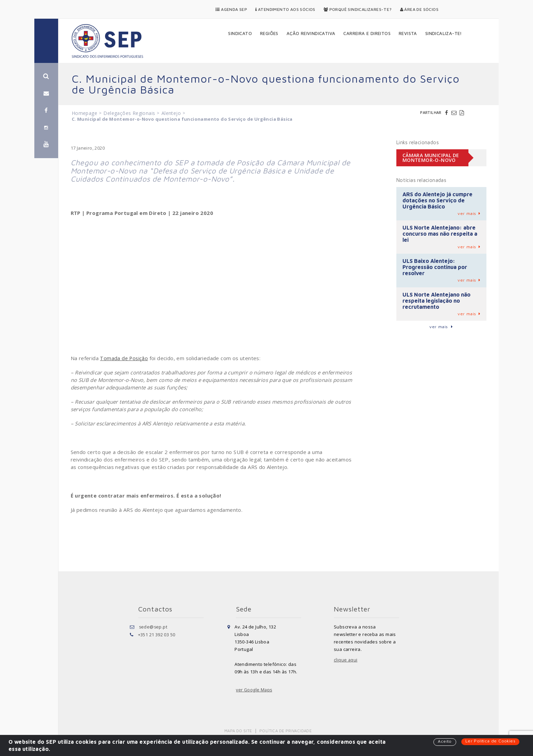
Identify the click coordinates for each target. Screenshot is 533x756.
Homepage (84, 113)
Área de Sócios (419, 9)
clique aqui (346, 660)
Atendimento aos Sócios (285, 9)
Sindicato (240, 33)
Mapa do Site (239, 731)
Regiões (269, 33)
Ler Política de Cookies (490, 741)
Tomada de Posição (124, 358)
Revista (408, 33)
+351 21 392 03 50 (157, 634)
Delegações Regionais (129, 113)
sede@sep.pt (153, 627)
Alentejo (171, 113)
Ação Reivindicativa (311, 33)
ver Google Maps (255, 690)
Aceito (444, 741)
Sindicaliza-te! (444, 33)
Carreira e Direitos (367, 33)
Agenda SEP (231, 9)
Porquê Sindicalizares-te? (358, 9)
